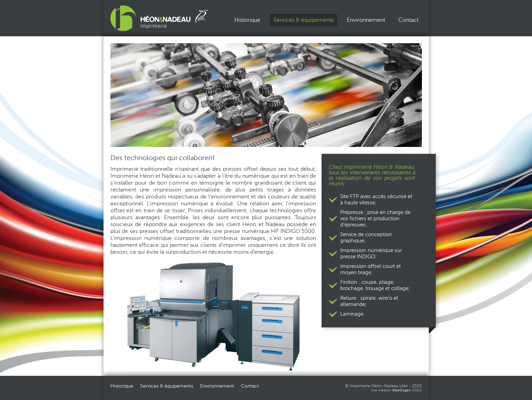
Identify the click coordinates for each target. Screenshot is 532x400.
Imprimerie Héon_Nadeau (159, 18)
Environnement (366, 20)
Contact (408, 20)
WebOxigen (402, 390)
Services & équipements (304, 20)
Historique (247, 20)
